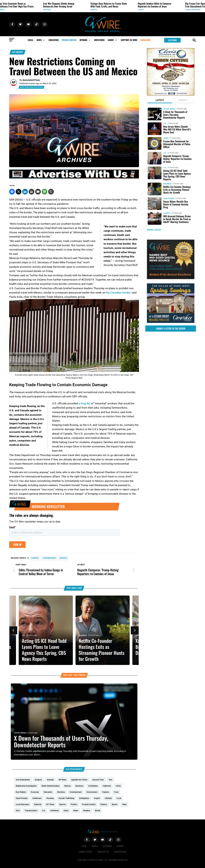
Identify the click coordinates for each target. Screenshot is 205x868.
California (107, 846)
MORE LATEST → (156, 230)
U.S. (24, 635)
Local (84, 846)
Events (157, 10)
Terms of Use (103, 852)
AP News (17, 52)
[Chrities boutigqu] (171, 95)
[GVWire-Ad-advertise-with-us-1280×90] (74, 178)
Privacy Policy (86, 852)
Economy (64, 10)
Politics (111, 10)
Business (167, 184)
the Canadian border (118, 293)
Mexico (64, 558)
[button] (41, 40)
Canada (35, 558)
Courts (167, 213)
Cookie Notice (120, 852)
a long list (85, 403)
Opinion (120, 846)
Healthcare (169, 199)
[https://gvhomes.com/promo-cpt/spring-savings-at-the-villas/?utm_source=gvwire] (171, 322)
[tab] (160, 101)
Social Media (20, 733)
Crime (166, 138)
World (15, 10)
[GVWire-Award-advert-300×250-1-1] (171, 278)
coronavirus (49, 558)
